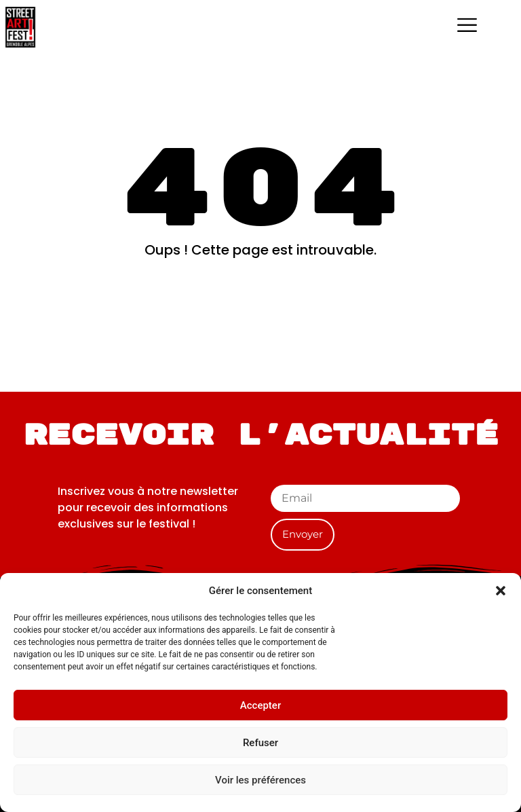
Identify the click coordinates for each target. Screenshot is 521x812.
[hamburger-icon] (467, 27)
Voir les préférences (260, 780)
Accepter (260, 705)
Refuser (260, 743)
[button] (501, 591)
